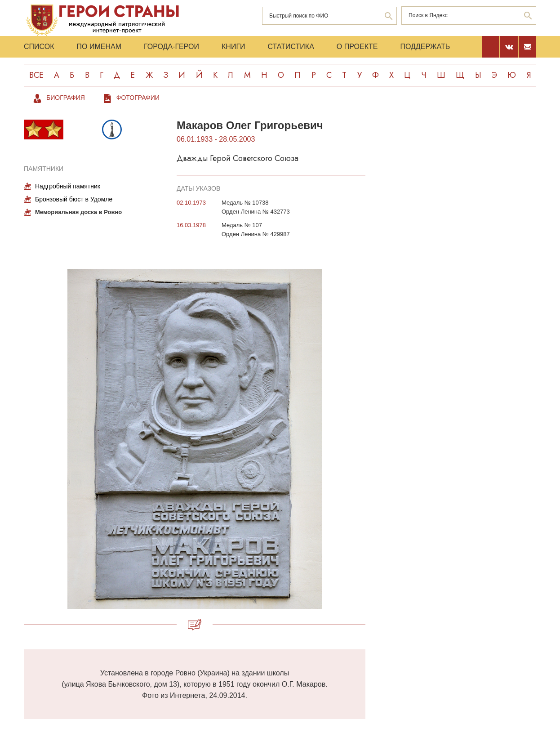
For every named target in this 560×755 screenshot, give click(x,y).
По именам (99, 47)
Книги (233, 47)
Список (39, 47)
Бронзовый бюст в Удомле (74, 199)
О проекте (357, 47)
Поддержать (425, 47)
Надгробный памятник (68, 186)
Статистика (291, 47)
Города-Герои (171, 47)
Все (36, 75)
